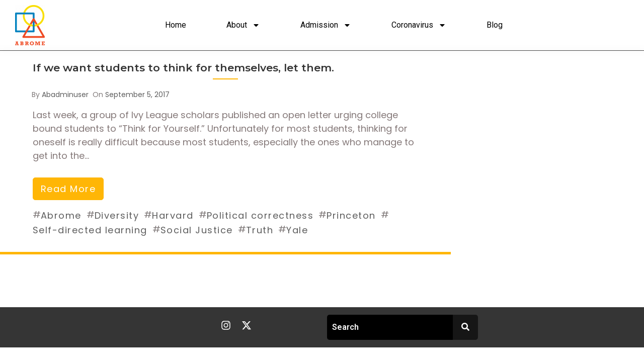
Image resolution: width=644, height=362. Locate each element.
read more (68, 189)
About (243, 25)
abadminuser (65, 95)
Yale (297, 230)
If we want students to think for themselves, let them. (183, 68)
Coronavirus (419, 25)
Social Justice (197, 230)
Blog (495, 25)
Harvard (173, 215)
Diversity (117, 215)
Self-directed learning (90, 230)
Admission (326, 25)
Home (176, 25)
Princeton (351, 215)
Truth (260, 230)
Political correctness (260, 215)
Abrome (61, 215)
